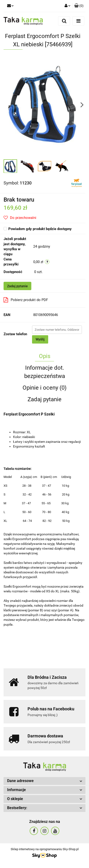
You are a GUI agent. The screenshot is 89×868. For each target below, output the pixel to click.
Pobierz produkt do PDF (26, 300)
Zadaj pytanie (17, 286)
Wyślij (40, 339)
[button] (79, 6)
